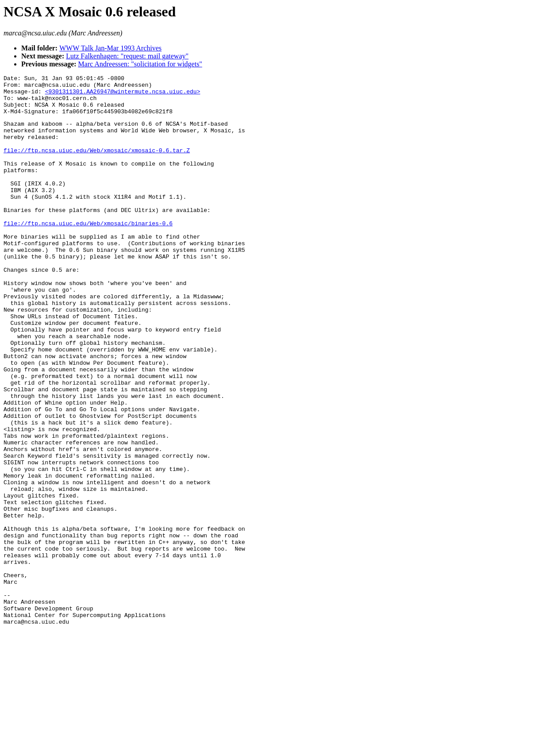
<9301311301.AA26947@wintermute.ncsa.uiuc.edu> (123, 95)
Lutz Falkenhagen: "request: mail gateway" (127, 56)
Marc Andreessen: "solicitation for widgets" (140, 64)
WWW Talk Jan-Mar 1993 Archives (110, 48)
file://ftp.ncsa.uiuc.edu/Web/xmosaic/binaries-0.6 (88, 252)
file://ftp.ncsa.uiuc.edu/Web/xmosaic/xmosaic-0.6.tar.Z (97, 165)
